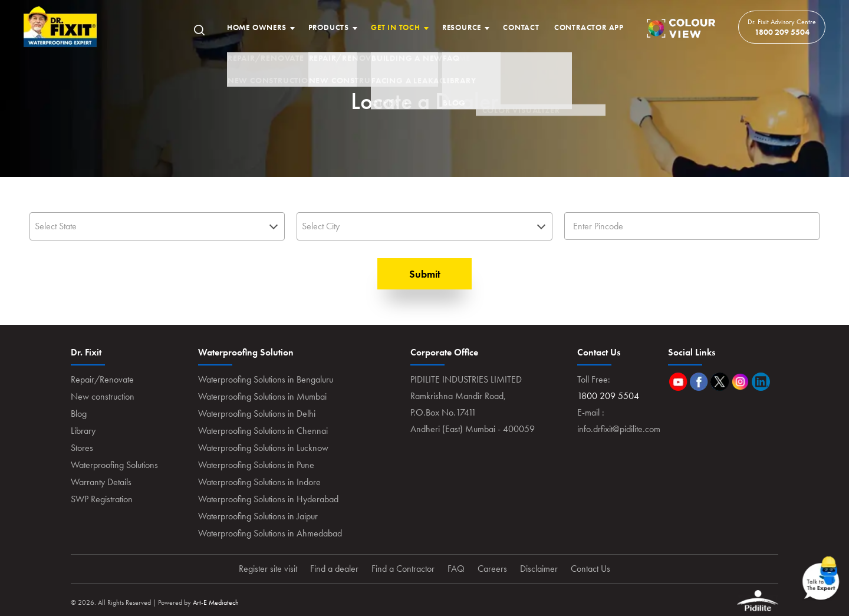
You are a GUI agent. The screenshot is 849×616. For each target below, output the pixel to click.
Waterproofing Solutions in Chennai (263, 431)
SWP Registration (102, 499)
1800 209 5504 (782, 32)
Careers (492, 569)
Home (60, 27)
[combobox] (157, 226)
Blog (79, 414)
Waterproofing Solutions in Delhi (257, 414)
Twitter (720, 382)
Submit (425, 274)
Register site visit (268, 569)
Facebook (699, 382)
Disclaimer (539, 569)
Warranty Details (101, 482)
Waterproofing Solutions (114, 465)
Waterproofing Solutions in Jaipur (258, 516)
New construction (103, 396)
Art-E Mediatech (216, 602)
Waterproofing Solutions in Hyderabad (268, 499)
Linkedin (761, 382)
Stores (82, 448)
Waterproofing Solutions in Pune (256, 465)
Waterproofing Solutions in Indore (259, 482)
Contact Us (590, 569)
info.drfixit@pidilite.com (619, 429)
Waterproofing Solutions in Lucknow (263, 448)
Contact (521, 27)
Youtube (678, 382)
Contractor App (589, 27)
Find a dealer (334, 569)
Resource (462, 27)
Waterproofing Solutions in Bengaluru (266, 379)
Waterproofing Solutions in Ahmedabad (270, 533)
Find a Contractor (403, 569)
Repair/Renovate (102, 379)
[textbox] (157, 226)
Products (329, 27)
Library (83, 431)
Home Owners (257, 27)
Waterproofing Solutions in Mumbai (262, 396)
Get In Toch (396, 27)
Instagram (740, 382)
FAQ (456, 569)
